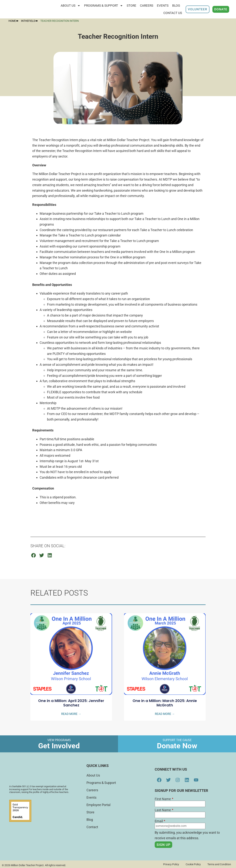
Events (163, 6)
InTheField (29, 21)
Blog (176, 6)
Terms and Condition (219, 864)
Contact (92, 827)
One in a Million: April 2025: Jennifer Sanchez (71, 703)
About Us (71, 6)
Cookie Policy (192, 864)
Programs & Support (104, 6)
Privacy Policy (169, 864)
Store (90, 812)
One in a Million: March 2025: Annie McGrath (165, 703)
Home (13, 21)
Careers (147, 6)
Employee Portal (98, 805)
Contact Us (173, 13)
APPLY (37, 517)
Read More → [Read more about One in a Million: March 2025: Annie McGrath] (165, 714)
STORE (131, 6)
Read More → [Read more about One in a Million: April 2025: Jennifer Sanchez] (71, 714)
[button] (34, 555)
